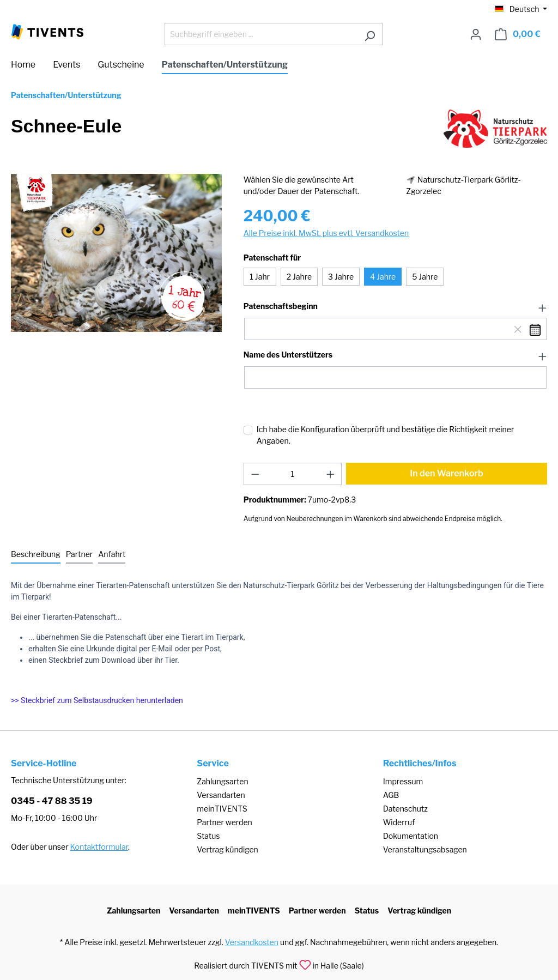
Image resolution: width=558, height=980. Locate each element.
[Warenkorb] (518, 34)
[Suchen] (370, 34)
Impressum (403, 781)
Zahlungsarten (222, 781)
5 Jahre (425, 277)
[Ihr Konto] (476, 34)
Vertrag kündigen (227, 849)
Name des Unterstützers (288, 355)
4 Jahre (383, 277)
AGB (391, 795)
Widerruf (399, 822)
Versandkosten (252, 942)
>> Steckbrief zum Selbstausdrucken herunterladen (97, 700)
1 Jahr (260, 277)
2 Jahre (299, 277)
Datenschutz (405, 809)
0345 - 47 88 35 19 (52, 801)
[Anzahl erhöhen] (331, 474)
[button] (395, 307)
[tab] (36, 555)
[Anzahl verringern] (255, 474)
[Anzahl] (292, 474)
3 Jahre (341, 277)
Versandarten (221, 795)
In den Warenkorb (447, 473)
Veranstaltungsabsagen (425, 849)
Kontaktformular (99, 847)
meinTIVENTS (222, 809)
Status (208, 836)
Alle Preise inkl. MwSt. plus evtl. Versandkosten (326, 233)
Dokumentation (411, 836)
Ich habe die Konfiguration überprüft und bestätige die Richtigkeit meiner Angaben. (386, 435)
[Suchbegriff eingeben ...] (261, 34)
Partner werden (224, 822)
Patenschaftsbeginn (281, 306)
